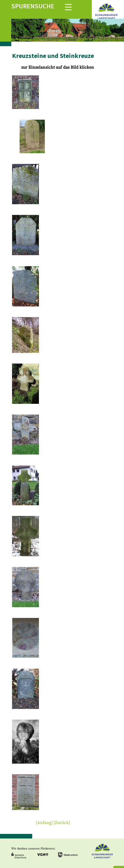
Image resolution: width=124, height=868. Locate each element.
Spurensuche (33, 6)
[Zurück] (62, 823)
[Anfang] (44, 823)
